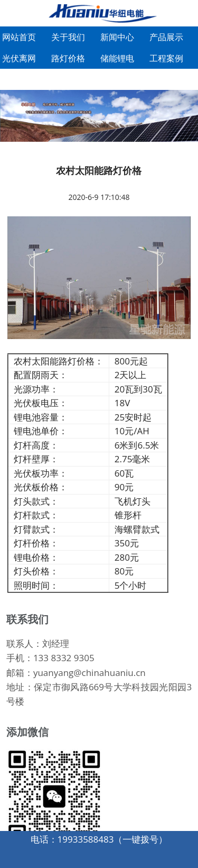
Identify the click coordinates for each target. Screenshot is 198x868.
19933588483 (86, 839)
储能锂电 (117, 58)
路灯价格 (68, 58)
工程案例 (166, 58)
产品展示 (166, 37)
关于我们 (68, 37)
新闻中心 (117, 37)
